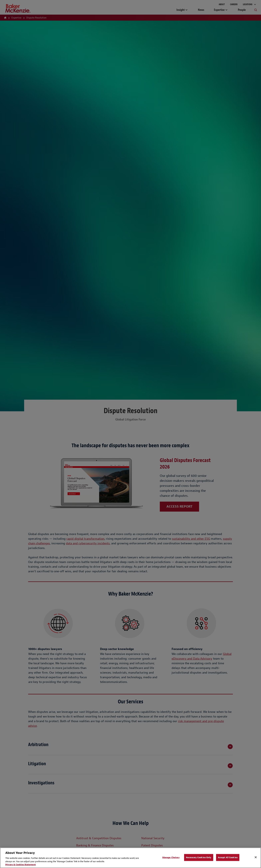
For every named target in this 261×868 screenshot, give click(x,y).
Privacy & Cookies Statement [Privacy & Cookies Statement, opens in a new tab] (21, 865)
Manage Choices (171, 857)
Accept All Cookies (228, 857)
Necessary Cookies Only (199, 857)
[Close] (256, 857)
